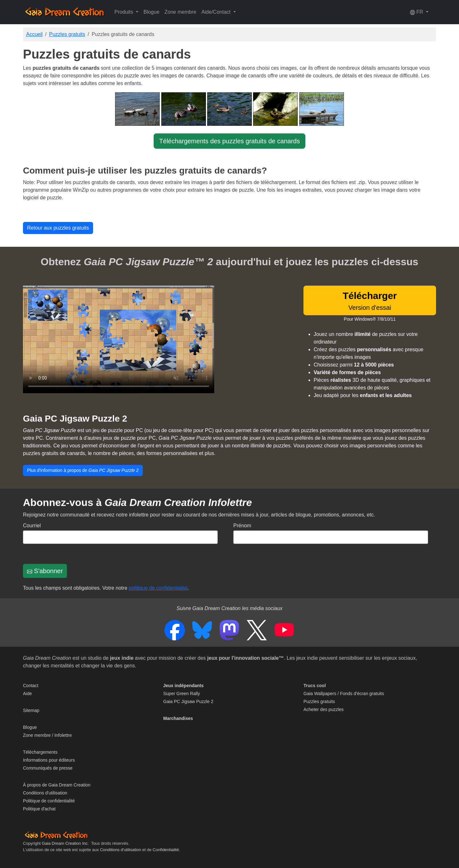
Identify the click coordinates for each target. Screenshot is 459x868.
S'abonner (45, 571)
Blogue (151, 12)
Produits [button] (124, 12)
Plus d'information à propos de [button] (83, 470)
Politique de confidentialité (49, 801)
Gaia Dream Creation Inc (65, 843)
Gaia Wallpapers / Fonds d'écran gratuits (344, 694)
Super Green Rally (182, 694)
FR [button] (417, 12)
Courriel (32, 526)
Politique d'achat (39, 809)
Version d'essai (370, 301)
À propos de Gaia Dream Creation (57, 785)
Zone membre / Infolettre (47, 735)
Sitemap (31, 710)
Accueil (34, 34)
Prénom (242, 526)
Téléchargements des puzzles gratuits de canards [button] (229, 141)
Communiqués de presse (48, 768)
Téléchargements (40, 752)
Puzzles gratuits (67, 34)
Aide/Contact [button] (217, 12)
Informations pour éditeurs (49, 760)
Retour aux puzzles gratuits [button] (58, 228)
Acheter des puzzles (324, 709)
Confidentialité (166, 850)
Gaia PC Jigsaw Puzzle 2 (75, 419)
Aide (27, 694)
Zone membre (180, 12)
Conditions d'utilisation (45, 793)
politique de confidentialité (158, 588)
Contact (31, 686)
